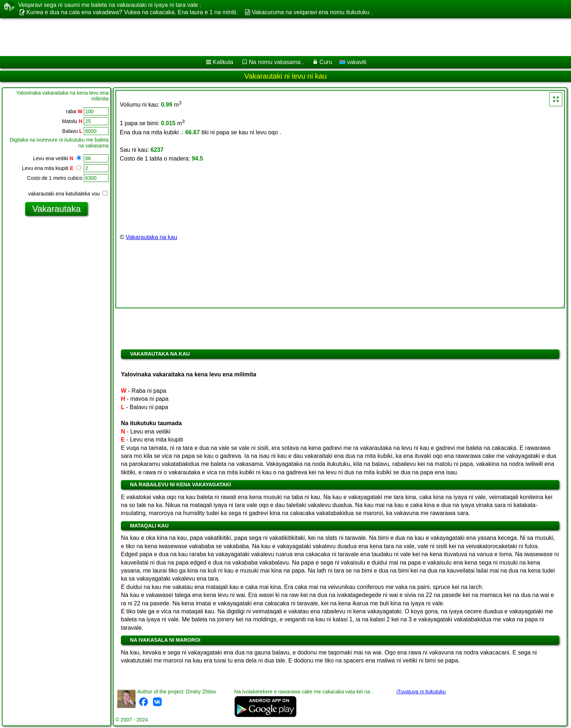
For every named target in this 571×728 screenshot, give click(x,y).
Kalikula (223, 62)
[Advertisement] (221, 37)
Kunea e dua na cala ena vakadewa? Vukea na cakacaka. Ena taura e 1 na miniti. (132, 12)
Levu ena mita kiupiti (52, 168)
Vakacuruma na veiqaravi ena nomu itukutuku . (312, 12)
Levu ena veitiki (57, 158)
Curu (326, 62)
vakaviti (353, 62)
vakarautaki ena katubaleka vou (68, 194)
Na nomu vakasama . (276, 62)
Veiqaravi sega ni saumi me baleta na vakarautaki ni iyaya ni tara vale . (110, 5)
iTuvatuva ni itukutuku (421, 692)
